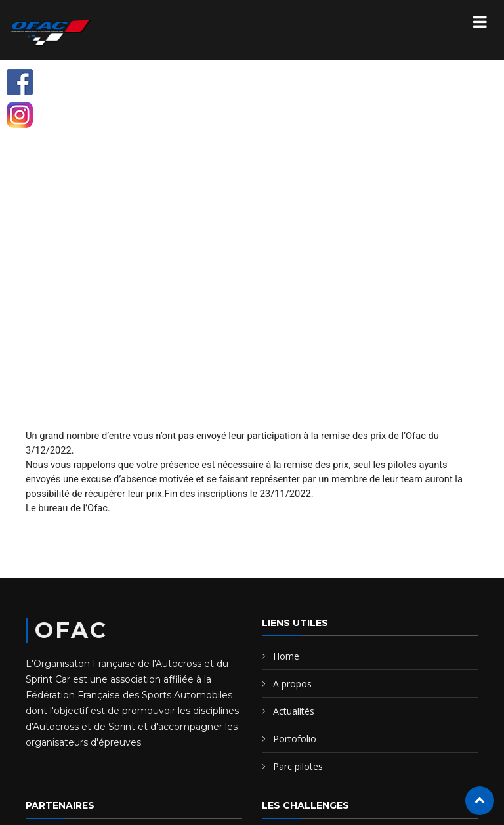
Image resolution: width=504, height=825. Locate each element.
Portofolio (295, 739)
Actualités (294, 711)
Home (286, 656)
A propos (292, 684)
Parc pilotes (298, 766)
